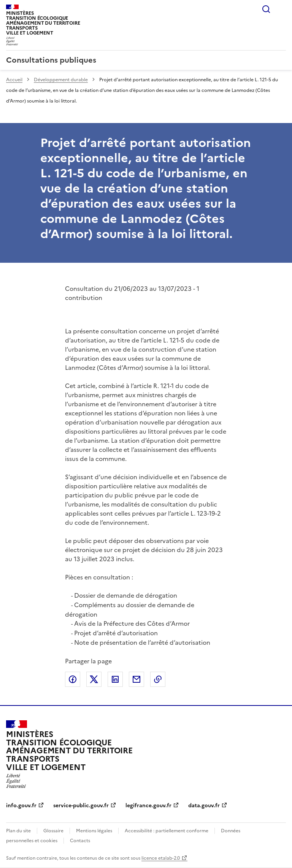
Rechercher (266, 9)
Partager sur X (94, 679)
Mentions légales (94, 831)
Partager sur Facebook (73, 679)
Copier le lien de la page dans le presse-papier (158, 679)
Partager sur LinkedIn (115, 679)
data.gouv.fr (204, 806)
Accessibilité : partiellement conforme (167, 831)
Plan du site (18, 831)
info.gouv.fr (21, 806)
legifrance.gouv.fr (148, 806)
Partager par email (136, 679)
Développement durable (61, 80)
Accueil (14, 80)
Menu (281, 9)
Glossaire (53, 831)
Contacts (80, 841)
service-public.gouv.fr (81, 806)
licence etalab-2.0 (161, 858)
